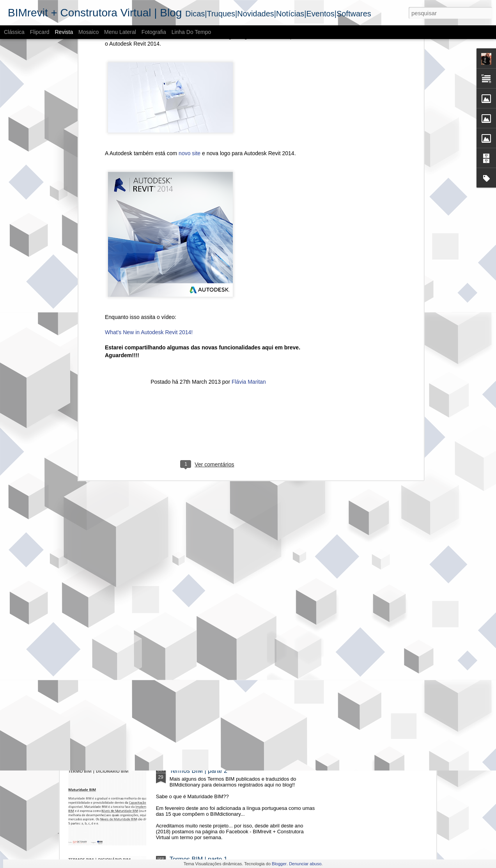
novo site (190, 44)
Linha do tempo (191, 32)
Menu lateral (120, 32)
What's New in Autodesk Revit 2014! (149, 224)
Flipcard (40, 32)
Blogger (279, 864)
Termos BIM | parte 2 (198, 771)
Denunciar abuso (305, 864)
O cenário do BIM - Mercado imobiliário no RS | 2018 (243, 594)
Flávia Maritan (249, 273)
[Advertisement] (208, 323)
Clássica (14, 32)
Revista (64, 32)
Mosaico (89, 32)
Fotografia (154, 32)
